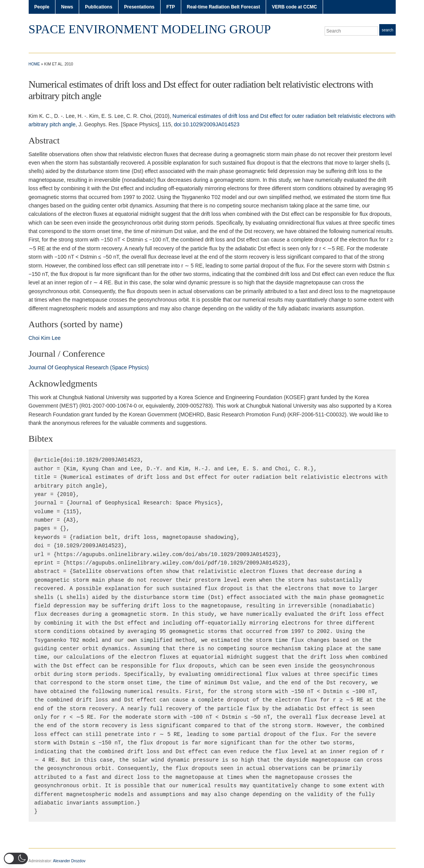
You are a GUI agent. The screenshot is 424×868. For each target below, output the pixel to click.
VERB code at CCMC (294, 7)
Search (387, 30)
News (67, 7)
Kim (45, 338)
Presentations (139, 7)
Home (34, 64)
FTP (171, 7)
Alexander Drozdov (69, 861)
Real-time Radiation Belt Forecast (223, 7)
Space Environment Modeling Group (150, 29)
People (42, 7)
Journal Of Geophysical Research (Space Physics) (89, 367)
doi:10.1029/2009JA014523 (207, 124)
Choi (34, 338)
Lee (56, 338)
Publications (98, 7)
